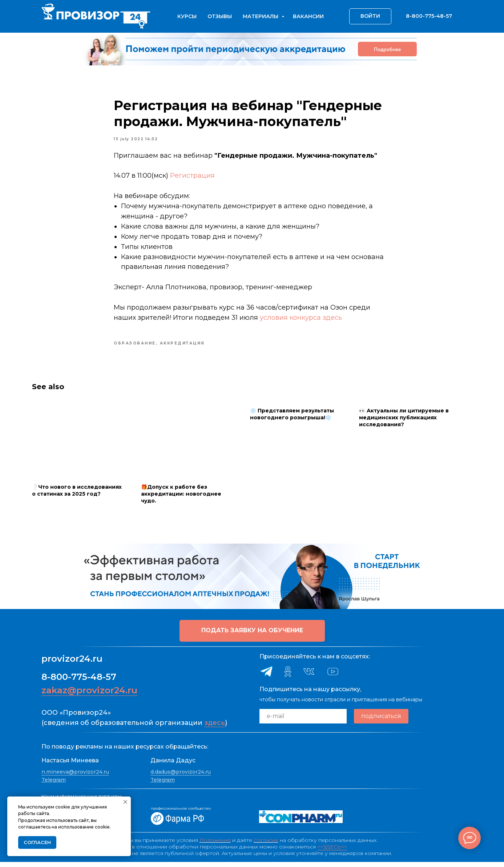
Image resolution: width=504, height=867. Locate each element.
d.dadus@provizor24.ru (181, 777)
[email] (303, 721)
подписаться (381, 721)
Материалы (261, 16)
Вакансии (308, 16)
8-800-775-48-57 (79, 681)
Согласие (266, 845)
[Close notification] (125, 802)
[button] (252, 636)
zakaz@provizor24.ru (89, 695)
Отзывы (220, 16)
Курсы (187, 16)
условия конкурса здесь (301, 320)
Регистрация (194, 178)
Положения (215, 845)
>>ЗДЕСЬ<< (332, 852)
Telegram (54, 785)
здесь (215, 727)
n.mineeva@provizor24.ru (75, 777)
